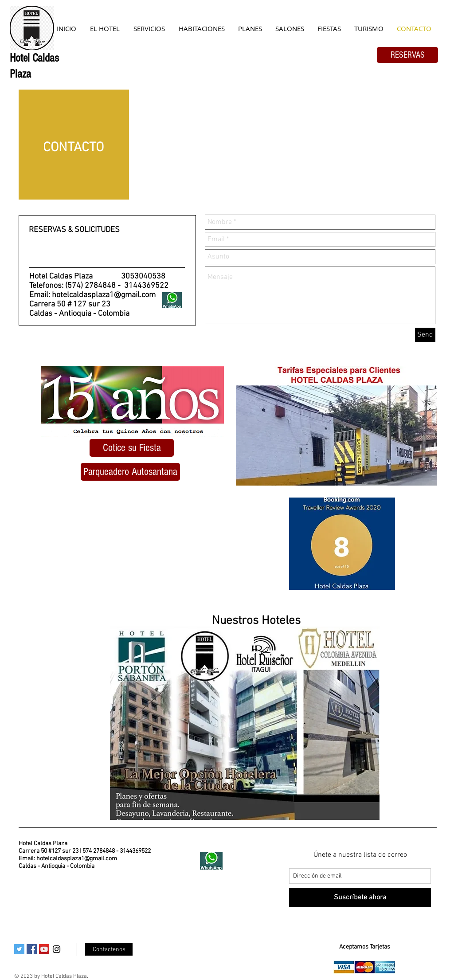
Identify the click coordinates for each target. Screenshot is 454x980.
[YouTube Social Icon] (44, 949)
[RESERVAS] (407, 55)
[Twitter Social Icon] (19, 949)
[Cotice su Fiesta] (132, 448)
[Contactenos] (109, 949)
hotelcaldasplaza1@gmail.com (104, 295)
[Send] (425, 335)
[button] (130, 472)
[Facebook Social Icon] (32, 949)
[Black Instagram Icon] (57, 949)
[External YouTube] (129, 549)
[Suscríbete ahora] (360, 898)
